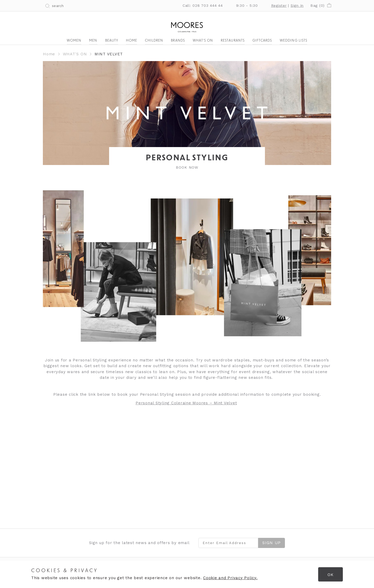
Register (279, 5)
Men (93, 41)
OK (330, 575)
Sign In (297, 5)
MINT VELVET (109, 54)
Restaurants (233, 41)
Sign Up (272, 543)
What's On (203, 41)
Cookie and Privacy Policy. (230, 578)
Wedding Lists (293, 41)
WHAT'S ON (75, 54)
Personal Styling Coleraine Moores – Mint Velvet (186, 403)
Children (154, 41)
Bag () (321, 5)
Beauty (112, 41)
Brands (178, 41)
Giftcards (262, 41)
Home (132, 41)
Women (74, 41)
